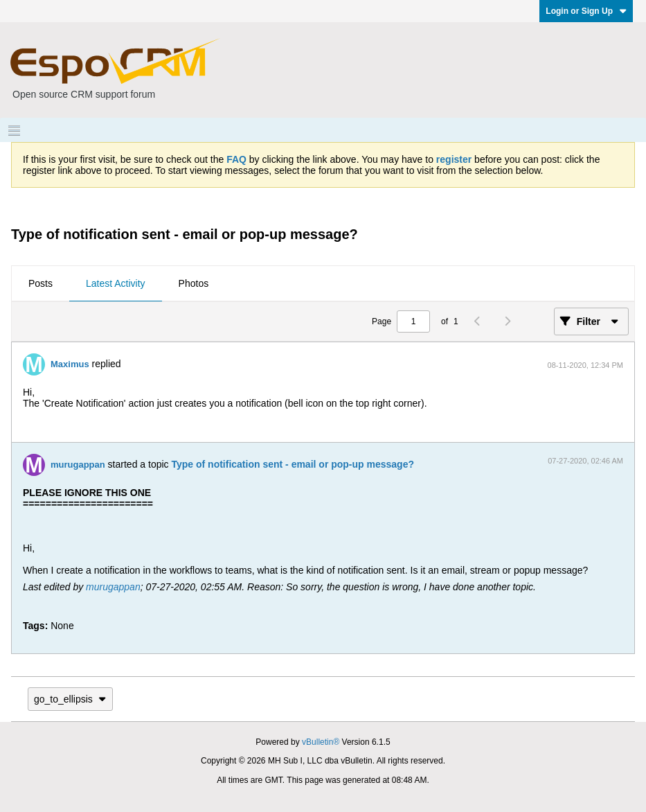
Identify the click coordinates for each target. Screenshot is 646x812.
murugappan (78, 465)
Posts (41, 283)
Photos (194, 283)
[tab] (41, 284)
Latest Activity (116, 283)
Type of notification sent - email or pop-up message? (293, 464)
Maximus (70, 364)
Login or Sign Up (586, 11)
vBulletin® (321, 742)
